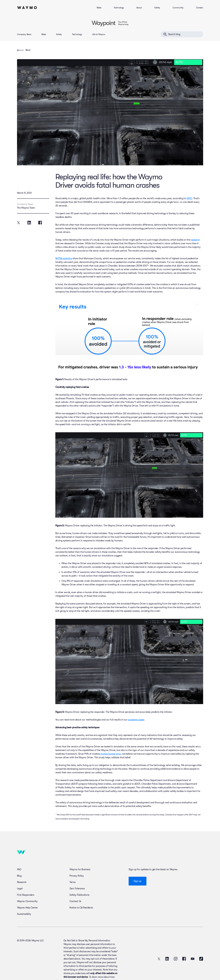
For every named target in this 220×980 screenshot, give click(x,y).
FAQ (19, 869)
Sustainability (24, 914)
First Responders (26, 895)
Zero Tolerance (77, 889)
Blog (19, 876)
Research (22, 882)
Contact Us (75, 901)
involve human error (111, 754)
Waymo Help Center (27, 908)
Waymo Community (27, 901)
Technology (119, 8)
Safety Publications (79, 895)
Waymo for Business (80, 869)
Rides (99, 8)
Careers (200, 8)
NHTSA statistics (64, 258)
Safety (157, 8)
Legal (20, 889)
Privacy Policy (77, 876)
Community (178, 8)
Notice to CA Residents (81, 908)
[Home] (27, 8)
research (195, 240)
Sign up (138, 881)
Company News (24, 34)
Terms (72, 882)
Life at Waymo (99, 34)
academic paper (136, 720)
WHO (189, 198)
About (139, 8)
